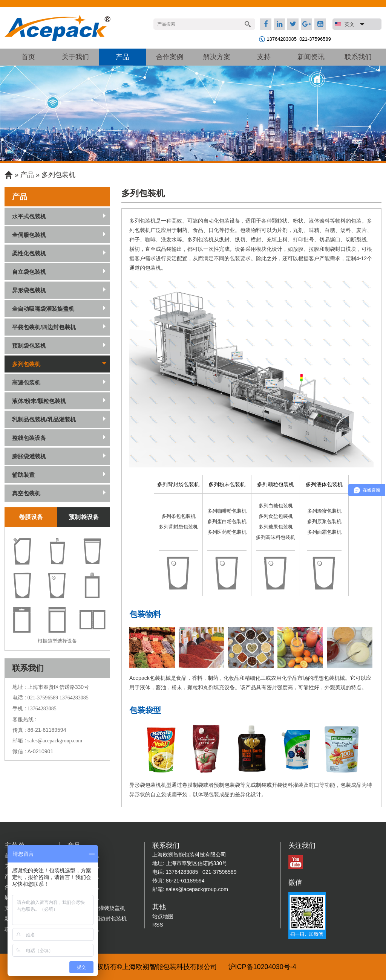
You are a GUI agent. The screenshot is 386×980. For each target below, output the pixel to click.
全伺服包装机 (29, 235)
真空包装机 (26, 493)
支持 (264, 57)
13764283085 (282, 39)
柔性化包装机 (29, 253)
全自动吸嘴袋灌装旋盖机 (43, 309)
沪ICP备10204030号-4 (262, 967)
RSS (158, 925)
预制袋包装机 (29, 346)
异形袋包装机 (29, 290)
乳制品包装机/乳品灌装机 (44, 419)
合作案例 (170, 57)
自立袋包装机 (29, 272)
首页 (28, 57)
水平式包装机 (29, 216)
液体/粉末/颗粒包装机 (39, 401)
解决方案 (217, 57)
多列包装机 (58, 175)
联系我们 (358, 57)
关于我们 (75, 57)
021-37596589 (315, 39)
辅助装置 (23, 475)
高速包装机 (26, 382)
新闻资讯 (311, 57)
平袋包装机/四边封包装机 (44, 327)
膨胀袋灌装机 (29, 456)
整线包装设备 (29, 438)
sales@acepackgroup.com (55, 741)
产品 (123, 57)
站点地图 (163, 916)
